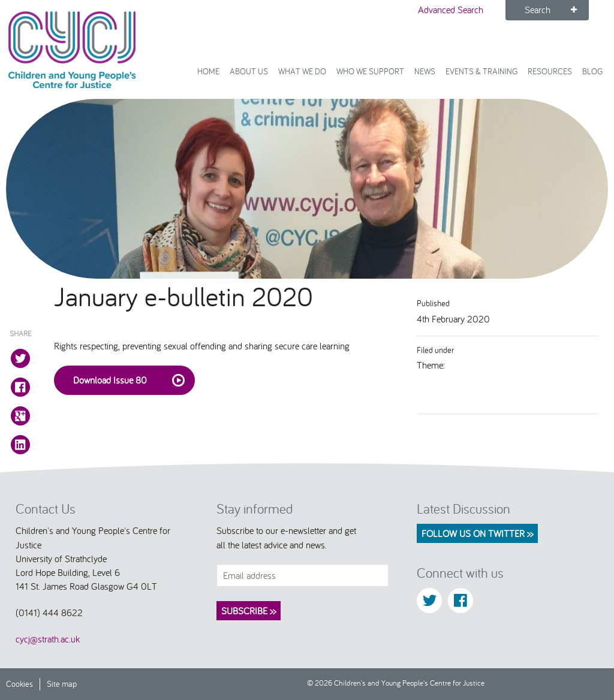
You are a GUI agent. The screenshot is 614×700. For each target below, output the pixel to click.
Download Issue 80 (129, 381)
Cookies (19, 684)
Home (208, 71)
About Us (249, 71)
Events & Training (481, 71)
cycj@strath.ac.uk (48, 639)
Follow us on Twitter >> (477, 533)
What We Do (302, 71)
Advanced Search (451, 10)
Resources (550, 71)
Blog (592, 71)
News (425, 71)
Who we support (370, 71)
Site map (62, 684)
